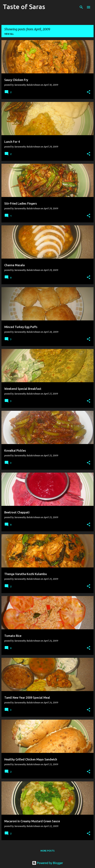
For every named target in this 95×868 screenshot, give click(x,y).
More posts (47, 851)
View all (9, 34)
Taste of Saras (24, 7)
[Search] (81, 7)
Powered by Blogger (47, 863)
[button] (89, 92)
